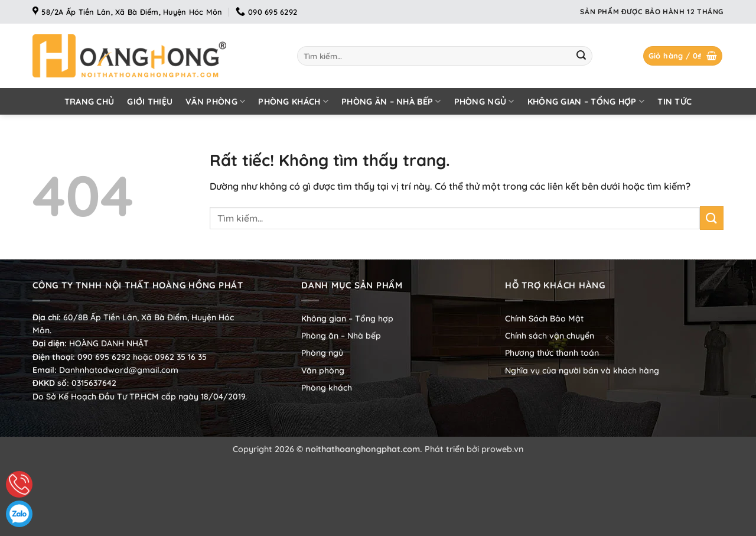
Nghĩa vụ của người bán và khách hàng (582, 371)
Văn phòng (215, 101)
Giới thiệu (150, 102)
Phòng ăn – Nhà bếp (391, 101)
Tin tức (674, 102)
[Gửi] (581, 56)
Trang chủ (89, 102)
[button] (683, 56)
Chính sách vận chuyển (550, 336)
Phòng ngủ (484, 101)
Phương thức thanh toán (552, 353)
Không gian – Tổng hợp (586, 101)
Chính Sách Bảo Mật (544, 319)
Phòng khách (293, 101)
